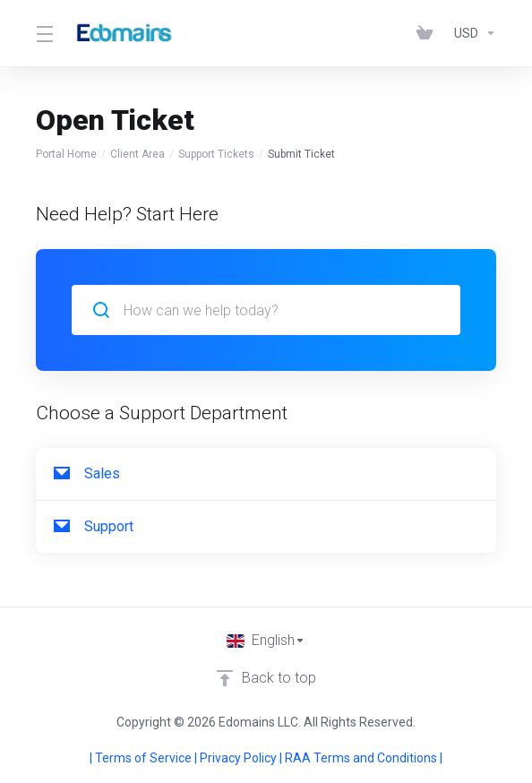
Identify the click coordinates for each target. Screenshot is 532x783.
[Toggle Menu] (43, 33)
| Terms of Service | (145, 758)
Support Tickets (216, 154)
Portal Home (66, 154)
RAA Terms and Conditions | (364, 758)
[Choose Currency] (472, 33)
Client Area (137, 154)
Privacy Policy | (242, 758)
